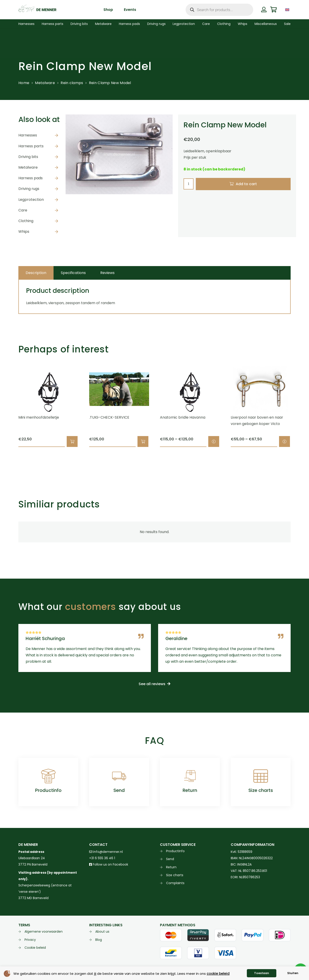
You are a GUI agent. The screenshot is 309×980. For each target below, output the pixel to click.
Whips (24, 232)
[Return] (190, 776)
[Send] (119, 776)
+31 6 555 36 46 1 (102, 858)
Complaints (175, 883)
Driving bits (28, 157)
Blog (99, 940)
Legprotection (31, 200)
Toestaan (262, 973)
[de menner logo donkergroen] (37, 10)
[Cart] (273, 10)
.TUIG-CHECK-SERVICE (109, 417)
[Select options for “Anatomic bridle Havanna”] (214, 442)
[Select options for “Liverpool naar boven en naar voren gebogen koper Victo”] (284, 442)
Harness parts (31, 146)
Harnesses (28, 135)
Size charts (261, 790)
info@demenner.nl (106, 852)
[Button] (264, 10)
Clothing (26, 221)
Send (119, 790)
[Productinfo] (48, 776)
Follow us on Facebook (109, 864)
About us (102, 931)
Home (24, 83)
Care (23, 210)
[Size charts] (261, 776)
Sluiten (293, 973)
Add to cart (246, 184)
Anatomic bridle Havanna (183, 417)
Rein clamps (72, 83)
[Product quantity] (189, 184)
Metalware (45, 83)
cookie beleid (218, 974)
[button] (72, 442)
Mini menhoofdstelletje (39, 417)
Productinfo (48, 790)
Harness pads (31, 178)
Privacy (30, 940)
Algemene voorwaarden (44, 931)
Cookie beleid (35, 948)
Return (190, 790)
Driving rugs (29, 189)
